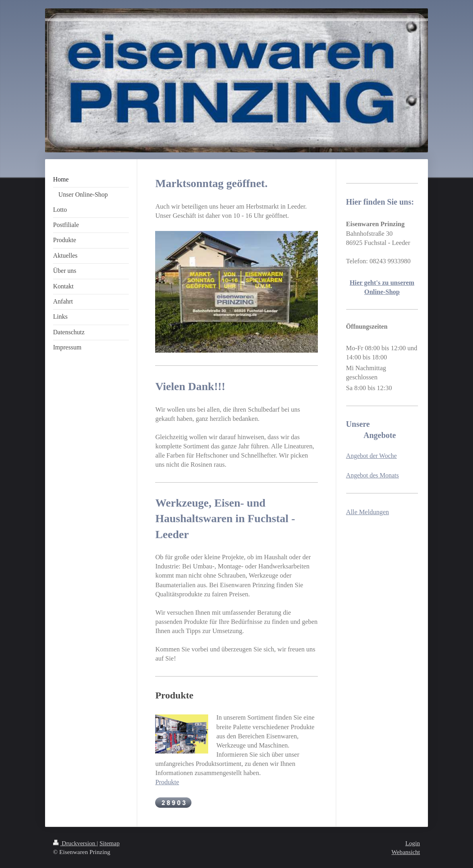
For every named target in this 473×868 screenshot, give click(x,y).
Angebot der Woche (372, 456)
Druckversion (75, 843)
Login (413, 843)
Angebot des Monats (372, 475)
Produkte (167, 782)
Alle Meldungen (368, 512)
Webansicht (406, 852)
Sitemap (109, 843)
